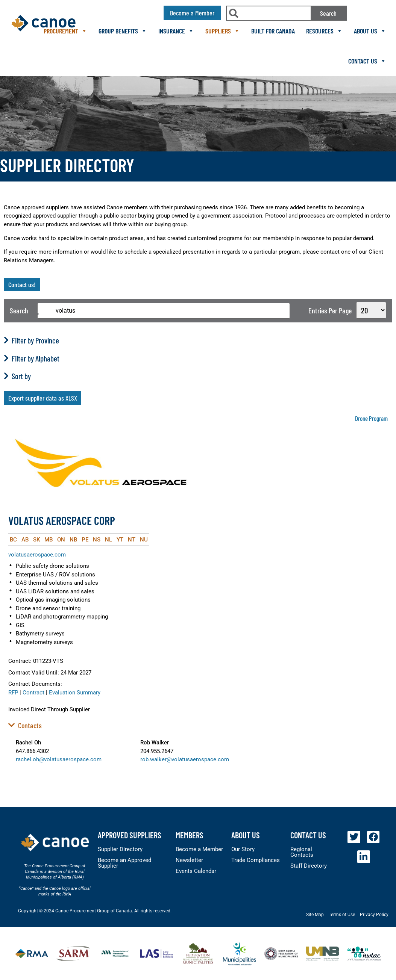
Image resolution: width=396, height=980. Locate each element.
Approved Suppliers (130, 835)
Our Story (243, 849)
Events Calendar (196, 871)
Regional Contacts (302, 852)
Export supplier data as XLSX (43, 398)
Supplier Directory (120, 849)
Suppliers (223, 31)
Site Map (315, 915)
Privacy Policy (374, 915)
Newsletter (189, 860)
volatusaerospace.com (37, 555)
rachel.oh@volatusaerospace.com (59, 759)
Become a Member (199, 849)
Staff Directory (309, 866)
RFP (13, 693)
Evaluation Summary (75, 693)
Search (328, 13)
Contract (33, 693)
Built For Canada (273, 31)
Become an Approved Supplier (124, 863)
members (190, 835)
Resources (324, 31)
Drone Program (371, 418)
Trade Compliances (256, 860)
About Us (370, 31)
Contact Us (367, 61)
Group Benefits (123, 31)
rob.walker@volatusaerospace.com (185, 759)
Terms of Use (342, 915)
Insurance (176, 31)
